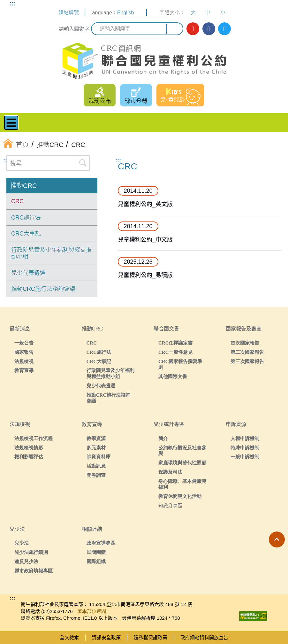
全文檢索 (69, 637)
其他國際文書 (173, 376)
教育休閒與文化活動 (180, 496)
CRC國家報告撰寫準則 (180, 364)
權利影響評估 (29, 457)
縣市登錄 (136, 101)
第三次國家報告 (247, 361)
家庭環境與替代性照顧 (182, 463)
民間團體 (96, 552)
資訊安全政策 (106, 637)
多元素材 (96, 448)
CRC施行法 (26, 218)
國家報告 (24, 352)
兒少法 (22, 543)
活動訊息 (96, 466)
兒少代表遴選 (28, 273)
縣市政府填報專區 (34, 571)
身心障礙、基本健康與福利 (182, 484)
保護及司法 (170, 472)
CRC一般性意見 (176, 352)
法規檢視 (24, 361)
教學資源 (96, 438)
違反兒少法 (26, 561)
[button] (277, 539)
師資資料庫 (99, 457)
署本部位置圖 (92, 611)
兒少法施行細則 (31, 552)
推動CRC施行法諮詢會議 (43, 289)
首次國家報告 (245, 343)
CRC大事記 (26, 234)
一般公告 (24, 343)
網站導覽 (69, 13)
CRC (17, 201)
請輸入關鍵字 (74, 29)
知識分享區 (170, 505)
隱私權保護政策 (151, 637)
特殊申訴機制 (245, 448)
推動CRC (23, 186)
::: (12, 4)
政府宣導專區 (101, 543)
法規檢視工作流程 (34, 438)
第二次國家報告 (247, 352)
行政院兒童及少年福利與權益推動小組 (51, 253)
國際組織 (96, 561)
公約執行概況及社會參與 (182, 451)
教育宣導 (24, 370)
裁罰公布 (100, 101)
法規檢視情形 (29, 448)
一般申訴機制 (245, 457)
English (125, 13)
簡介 (163, 438)
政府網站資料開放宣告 (204, 637)
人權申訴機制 (245, 438)
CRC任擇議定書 (176, 343)
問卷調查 (96, 475)
